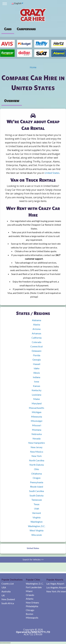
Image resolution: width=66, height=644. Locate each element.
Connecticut (37, 346)
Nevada (37, 438)
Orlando (30, 595)
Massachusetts (37, 408)
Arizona (37, 329)
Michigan (37, 412)
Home (33, 67)
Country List (8, 584)
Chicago (30, 610)
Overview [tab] (12, 101)
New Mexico (37, 452)
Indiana (37, 377)
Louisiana (37, 395)
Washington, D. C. (35, 584)
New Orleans (32, 602)
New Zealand (8, 599)
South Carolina (37, 491)
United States (52, 173)
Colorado (37, 342)
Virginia (37, 517)
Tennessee (37, 500)
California (37, 338)
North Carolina (37, 460)
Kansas (37, 386)
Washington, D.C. (37, 526)
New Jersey (37, 447)
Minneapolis (32, 618)
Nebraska (37, 434)
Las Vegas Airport (55, 584)
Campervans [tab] (26, 29)
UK (3, 595)
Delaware (37, 351)
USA (4, 587)
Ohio (37, 469)
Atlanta (30, 599)
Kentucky (37, 390)
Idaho (37, 368)
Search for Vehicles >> (33, 560)
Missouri (37, 425)
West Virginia (37, 530)
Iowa (37, 381)
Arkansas (37, 333)
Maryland (37, 403)
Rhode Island (37, 487)
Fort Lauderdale (34, 587)
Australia (6, 591)
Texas (37, 504)
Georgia (37, 360)
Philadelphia (32, 606)
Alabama (37, 320)
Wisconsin (37, 535)
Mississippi (37, 421)
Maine (37, 399)
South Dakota (37, 495)
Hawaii (37, 364)
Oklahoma (37, 474)
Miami (29, 591)
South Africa (8, 603)
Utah (37, 508)
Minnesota (37, 417)
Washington (37, 522)
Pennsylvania (37, 482)
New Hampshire (37, 443)
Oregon (37, 478)
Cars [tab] (8, 29)
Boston (29, 614)
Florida (37, 355)
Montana (37, 430)
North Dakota (37, 465)
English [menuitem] (16, 3)
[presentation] (26, 29)
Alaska (37, 324)
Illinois (37, 373)
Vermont (37, 513)
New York (37, 456)
